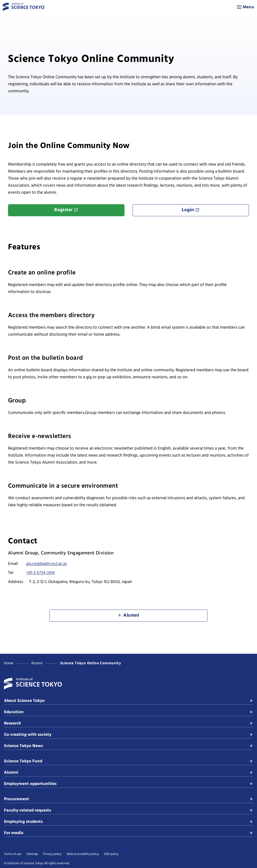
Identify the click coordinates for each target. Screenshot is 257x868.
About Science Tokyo (128, 701)
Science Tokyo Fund (128, 761)
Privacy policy (52, 854)
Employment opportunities (128, 784)
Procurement (128, 799)
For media (128, 833)
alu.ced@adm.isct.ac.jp (46, 564)
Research (128, 723)
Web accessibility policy (83, 854)
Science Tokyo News (128, 746)
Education (128, 712)
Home (9, 663)
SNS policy (111, 854)
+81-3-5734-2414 (40, 573)
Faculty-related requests (128, 810)
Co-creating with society (128, 735)
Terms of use (13, 854)
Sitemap (32, 854)
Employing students (128, 822)
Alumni (37, 663)
